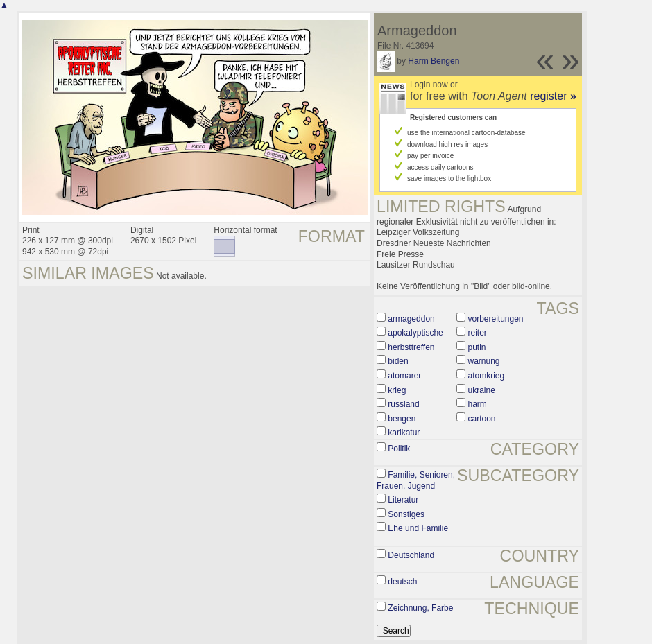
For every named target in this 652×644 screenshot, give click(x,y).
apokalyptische (415, 333)
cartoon (481, 419)
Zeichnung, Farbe (420, 608)
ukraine (481, 390)
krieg (397, 390)
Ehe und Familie (418, 528)
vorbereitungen (495, 319)
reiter (477, 333)
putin (477, 347)
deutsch (402, 582)
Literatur (403, 500)
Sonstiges (406, 514)
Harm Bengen (434, 61)
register (553, 96)
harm (477, 404)
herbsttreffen (411, 347)
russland (403, 404)
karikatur (404, 433)
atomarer (404, 376)
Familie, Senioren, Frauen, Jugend (416, 480)
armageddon (411, 319)
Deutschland (411, 555)
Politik (399, 449)
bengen (402, 419)
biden (398, 361)
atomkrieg (486, 376)
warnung (483, 361)
